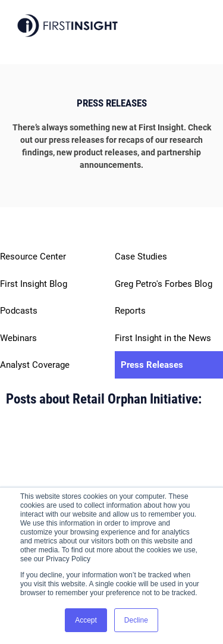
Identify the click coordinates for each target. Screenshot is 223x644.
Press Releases (152, 365)
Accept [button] (86, 620)
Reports (130, 311)
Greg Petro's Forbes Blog (164, 284)
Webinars (18, 338)
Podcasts (19, 311)
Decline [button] (136, 620)
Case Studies (141, 257)
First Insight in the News (163, 338)
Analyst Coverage (35, 365)
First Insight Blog (34, 284)
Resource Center (33, 257)
